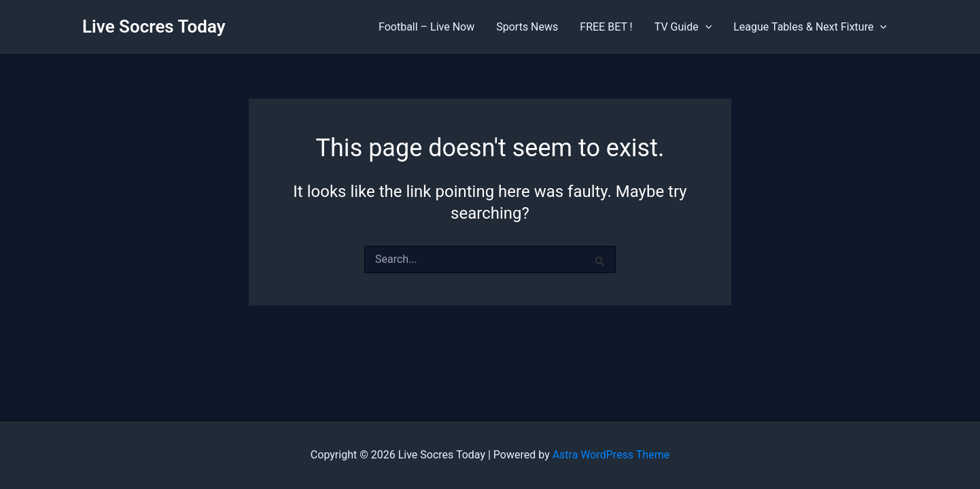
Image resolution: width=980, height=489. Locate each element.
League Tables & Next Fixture (810, 27)
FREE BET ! (606, 27)
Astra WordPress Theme (611, 455)
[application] (705, 27)
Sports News (527, 27)
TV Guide (683, 27)
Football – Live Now (426, 27)
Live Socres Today (154, 26)
